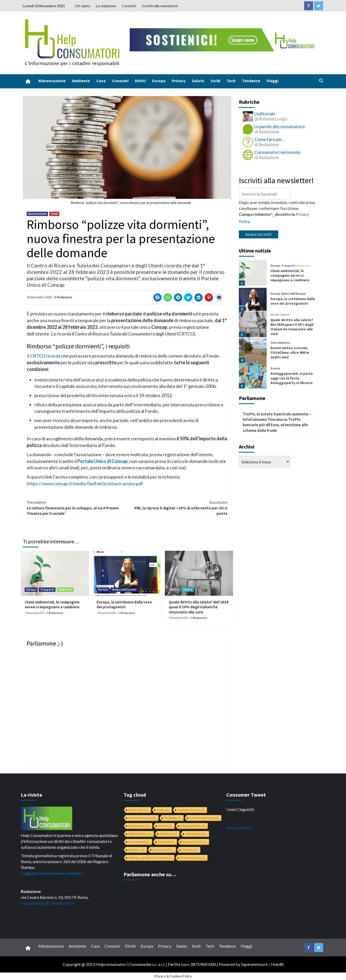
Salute (198, 81)
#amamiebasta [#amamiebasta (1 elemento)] (139, 842)
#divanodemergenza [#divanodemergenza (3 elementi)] (142, 818)
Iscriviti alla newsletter (160, 6)
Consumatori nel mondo (277, 152)
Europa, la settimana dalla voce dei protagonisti (124, 605)
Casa (101, 81)
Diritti (140, 81)
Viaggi (273, 81)
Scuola (275, 368)
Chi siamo (82, 6)
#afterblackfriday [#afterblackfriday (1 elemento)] (140, 834)
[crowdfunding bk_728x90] (223, 39)
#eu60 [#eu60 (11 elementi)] (163, 810)
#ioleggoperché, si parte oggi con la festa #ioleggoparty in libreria (292, 378)
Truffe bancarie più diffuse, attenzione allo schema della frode (275, 425)
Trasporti (47, 590)
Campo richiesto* (255, 214)
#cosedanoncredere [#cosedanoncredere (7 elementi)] (191, 810)
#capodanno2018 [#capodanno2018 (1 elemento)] (194, 842)
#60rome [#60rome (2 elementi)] (165, 826)
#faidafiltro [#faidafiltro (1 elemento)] (136, 850)
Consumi (120, 81)
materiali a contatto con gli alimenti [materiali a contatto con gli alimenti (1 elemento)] (150, 858)
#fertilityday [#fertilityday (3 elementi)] (173, 818)
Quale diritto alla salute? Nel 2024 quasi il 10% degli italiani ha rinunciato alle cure (199, 607)
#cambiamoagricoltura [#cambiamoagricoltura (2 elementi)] (204, 818)
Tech (231, 81)
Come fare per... (270, 139)
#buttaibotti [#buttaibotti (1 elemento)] (166, 842)
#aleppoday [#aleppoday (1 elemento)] (168, 834)
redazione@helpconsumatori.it (48, 903)
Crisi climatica (280, 343)
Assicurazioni (37, 214)
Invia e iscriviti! (259, 234)
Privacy (179, 81)
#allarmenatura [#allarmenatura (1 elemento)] (196, 834)
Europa (159, 81)
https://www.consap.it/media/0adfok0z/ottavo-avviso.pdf (85, 483)
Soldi (215, 81)
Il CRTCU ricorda (44, 356)
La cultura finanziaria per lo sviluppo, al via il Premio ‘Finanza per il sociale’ (77, 508)
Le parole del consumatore (280, 127)
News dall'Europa (124, 590)
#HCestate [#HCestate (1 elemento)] (190, 850)
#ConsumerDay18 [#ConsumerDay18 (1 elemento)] (192, 858)
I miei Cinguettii (240, 809)
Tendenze (251, 81)
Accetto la (283, 214)
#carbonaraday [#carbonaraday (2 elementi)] (139, 826)
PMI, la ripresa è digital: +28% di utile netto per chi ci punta (177, 508)
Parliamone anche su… (150, 874)
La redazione (106, 6)
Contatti (129, 6)
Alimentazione (52, 81)
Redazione (65, 297)
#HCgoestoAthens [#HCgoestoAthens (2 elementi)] (193, 826)
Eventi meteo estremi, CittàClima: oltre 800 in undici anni (290, 352)
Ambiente (81, 81)
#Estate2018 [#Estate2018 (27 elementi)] (138, 810)
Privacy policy (239, 828)
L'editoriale (265, 114)
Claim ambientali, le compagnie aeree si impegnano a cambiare (52, 605)
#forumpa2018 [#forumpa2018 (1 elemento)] (163, 850)
